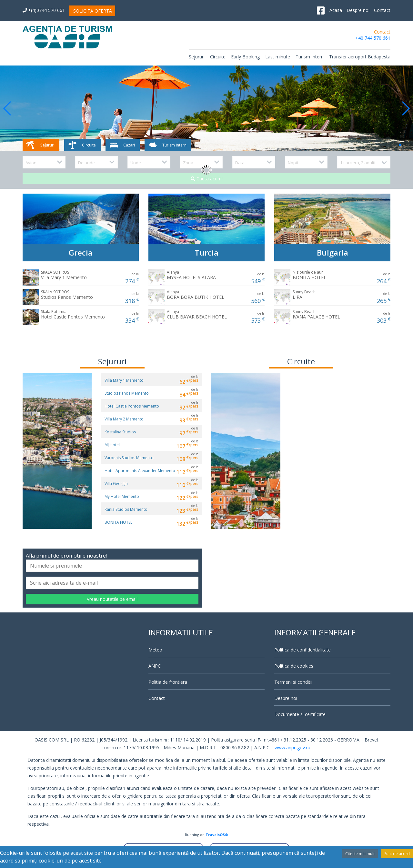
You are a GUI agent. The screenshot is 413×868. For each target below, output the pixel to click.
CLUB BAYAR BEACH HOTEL (197, 314)
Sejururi (197, 57)
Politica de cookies (294, 666)
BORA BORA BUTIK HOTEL (196, 295)
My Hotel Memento (122, 496)
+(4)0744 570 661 (44, 10)
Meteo (155, 650)
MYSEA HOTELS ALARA (191, 275)
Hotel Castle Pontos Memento (73, 314)
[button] (8, 108)
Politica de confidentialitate (302, 650)
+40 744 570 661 (373, 38)
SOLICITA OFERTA (93, 11)
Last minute (278, 57)
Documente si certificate (300, 714)
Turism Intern (310, 57)
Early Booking (245, 57)
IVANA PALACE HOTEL (316, 314)
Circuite (218, 57)
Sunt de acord (397, 854)
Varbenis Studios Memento (129, 458)
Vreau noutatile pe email (112, 599)
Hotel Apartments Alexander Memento (140, 471)
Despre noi (358, 10)
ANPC (155, 666)
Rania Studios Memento (126, 509)
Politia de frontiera (168, 682)
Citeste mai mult (360, 854)
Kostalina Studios (120, 432)
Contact (382, 10)
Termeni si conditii (293, 682)
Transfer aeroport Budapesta (360, 57)
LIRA (304, 295)
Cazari (122, 145)
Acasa (336, 10)
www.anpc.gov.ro (292, 747)
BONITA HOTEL (309, 275)
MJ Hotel (112, 445)
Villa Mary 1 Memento (64, 275)
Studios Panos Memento (67, 295)
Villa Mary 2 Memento (124, 419)
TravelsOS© (217, 835)
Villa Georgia (116, 484)
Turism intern (167, 145)
